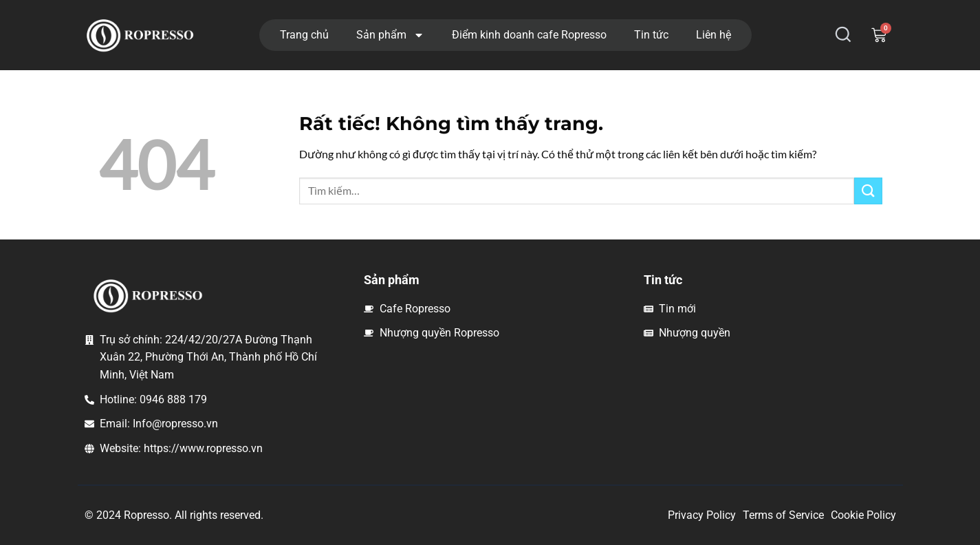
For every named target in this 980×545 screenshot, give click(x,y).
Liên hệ (714, 35)
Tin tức (651, 35)
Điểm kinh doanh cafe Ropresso (529, 35)
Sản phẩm (390, 35)
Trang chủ (304, 35)
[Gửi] (868, 191)
